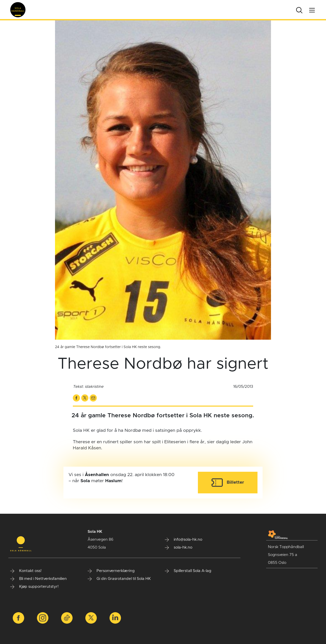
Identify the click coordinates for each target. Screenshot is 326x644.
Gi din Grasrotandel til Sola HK (119, 579)
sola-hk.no (179, 548)
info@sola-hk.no (184, 540)
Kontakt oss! (26, 571)
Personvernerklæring (111, 571)
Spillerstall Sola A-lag (188, 571)
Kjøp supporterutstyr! (34, 587)
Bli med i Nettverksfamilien (38, 579)
